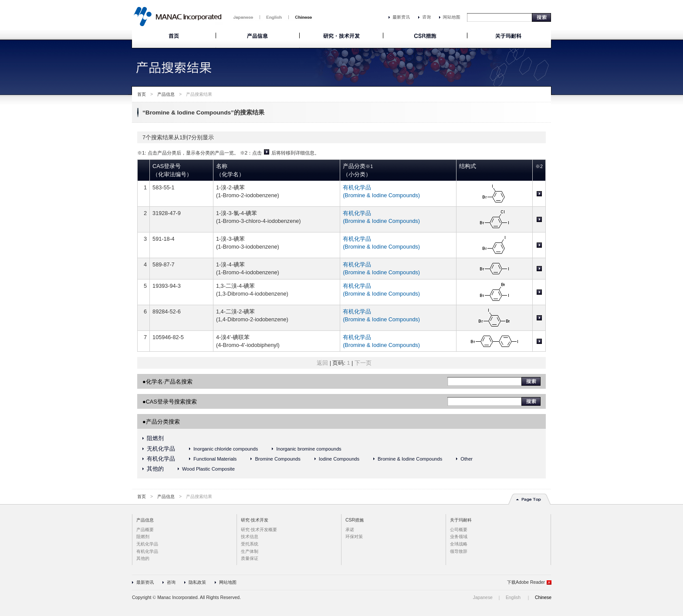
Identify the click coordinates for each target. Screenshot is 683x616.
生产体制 (250, 551)
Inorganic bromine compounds (309, 449)
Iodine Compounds (339, 459)
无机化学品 (161, 449)
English (513, 597)
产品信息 (166, 94)
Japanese (483, 597)
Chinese (543, 597)
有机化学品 (161, 459)
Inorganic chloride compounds (226, 449)
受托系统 (250, 544)
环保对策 (354, 537)
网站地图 (228, 582)
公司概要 (459, 530)
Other (467, 459)
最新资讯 (145, 582)
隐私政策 (197, 582)
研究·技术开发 (255, 520)
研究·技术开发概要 (259, 530)
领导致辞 (459, 551)
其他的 (155, 469)
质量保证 (250, 558)
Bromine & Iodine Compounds (410, 459)
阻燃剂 (155, 438)
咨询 (171, 582)
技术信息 (250, 537)
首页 (142, 94)
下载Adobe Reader (526, 582)
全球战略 (459, 544)
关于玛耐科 (461, 520)
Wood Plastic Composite (208, 469)
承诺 (350, 530)
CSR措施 (355, 520)
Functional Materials (215, 459)
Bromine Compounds (277, 459)
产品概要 (145, 530)
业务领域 (459, 537)
